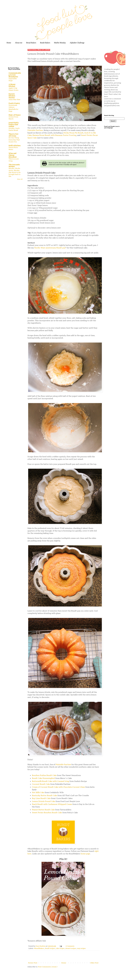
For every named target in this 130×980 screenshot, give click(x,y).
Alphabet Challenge (77, 43)
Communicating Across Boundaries (15, 75)
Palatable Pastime (35, 130)
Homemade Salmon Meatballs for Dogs (13, 108)
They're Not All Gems (13, 135)
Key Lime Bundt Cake (41, 798)
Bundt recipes (50, 949)
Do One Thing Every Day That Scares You (14, 140)
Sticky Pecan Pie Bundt (73, 133)
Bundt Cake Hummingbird (43, 778)
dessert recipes (71, 949)
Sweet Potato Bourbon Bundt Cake (47, 813)
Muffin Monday (60, 43)
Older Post (94, 963)
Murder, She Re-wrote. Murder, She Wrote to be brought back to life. (15, 172)
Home (9, 43)
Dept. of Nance (15, 115)
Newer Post (33, 963)
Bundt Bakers (45, 43)
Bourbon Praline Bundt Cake (44, 775)
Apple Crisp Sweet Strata (13, 89)
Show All (20, 179)
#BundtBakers (39, 949)
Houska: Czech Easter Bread (14, 129)
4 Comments (70, 946)
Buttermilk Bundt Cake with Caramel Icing (51, 781)
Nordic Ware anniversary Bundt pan (50, 248)
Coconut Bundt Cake (41, 784)
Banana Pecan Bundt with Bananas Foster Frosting (54, 135)
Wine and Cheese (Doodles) (13, 155)
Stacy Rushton (41, 946)
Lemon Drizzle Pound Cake (44, 801)
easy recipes (81, 949)
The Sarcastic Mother (14, 166)
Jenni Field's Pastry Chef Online (14, 125)
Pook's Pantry (14, 103)
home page (85, 854)
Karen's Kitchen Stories (12, 96)
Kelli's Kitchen (15, 146)
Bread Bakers (31, 43)
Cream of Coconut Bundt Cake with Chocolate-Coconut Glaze (58, 787)
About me (19, 43)
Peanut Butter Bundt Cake (43, 810)
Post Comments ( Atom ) (48, 967)
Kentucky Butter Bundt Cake (45, 796)
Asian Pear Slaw (14, 100)
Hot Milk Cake (38, 793)
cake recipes (60, 949)
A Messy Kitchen (12, 85)
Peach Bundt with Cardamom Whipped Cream (52, 804)
